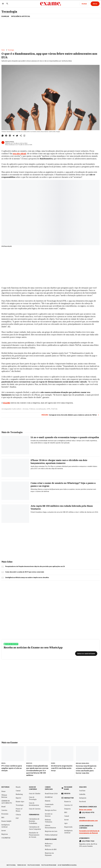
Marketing (19, 794)
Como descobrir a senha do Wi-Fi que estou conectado (25, 572)
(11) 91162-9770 (88, 812)
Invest (4, 831)
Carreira (4, 810)
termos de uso (22, 865)
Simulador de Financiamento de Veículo (34, 835)
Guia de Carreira (35, 809)
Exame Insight (6, 821)
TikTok (54, 409)
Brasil (3, 807)
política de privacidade (49, 865)
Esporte (18, 798)
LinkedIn (82, 794)
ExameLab (5, 16)
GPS (48, 409)
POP (17, 818)
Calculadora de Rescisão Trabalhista (34, 821)
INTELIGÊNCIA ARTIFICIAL (21, 16)
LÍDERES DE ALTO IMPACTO (7, 802)
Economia (5, 814)
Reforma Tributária (49, 821)
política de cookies (34, 865)
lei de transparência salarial (67, 865)
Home (3, 50)
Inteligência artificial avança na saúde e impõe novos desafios (27, 577)
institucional (11, 865)
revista (67, 794)
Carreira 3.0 (68, 805)
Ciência (18, 815)
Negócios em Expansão (49, 854)
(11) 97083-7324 (88, 841)
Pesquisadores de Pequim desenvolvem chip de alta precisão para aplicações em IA (35, 566)
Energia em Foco (51, 810)
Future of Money (19, 810)
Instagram (83, 798)
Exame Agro (20, 802)
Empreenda (68, 827)
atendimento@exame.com (88, 821)
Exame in (68, 802)
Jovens (25, 409)
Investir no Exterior (49, 815)
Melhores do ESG (51, 849)
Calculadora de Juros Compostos (35, 828)
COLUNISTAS (6, 838)
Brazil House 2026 (51, 794)
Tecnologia (9, 12)
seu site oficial (19, 154)
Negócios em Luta (51, 831)
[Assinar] (84, 4)
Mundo (18, 787)
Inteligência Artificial (6, 826)
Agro (66, 823)
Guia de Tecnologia (33, 798)
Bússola (48, 801)
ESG (3, 817)
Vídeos (32, 409)
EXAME (7, 403)
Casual (18, 791)
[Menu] (3, 4)
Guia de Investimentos (34, 804)
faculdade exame (68, 788)
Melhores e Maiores (49, 845)
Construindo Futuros (49, 806)
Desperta (67, 809)
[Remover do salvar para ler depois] (24, 136)
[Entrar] (95, 4)
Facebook (82, 802)
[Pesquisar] (7, 4)
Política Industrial (51, 835)
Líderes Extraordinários (50, 827)
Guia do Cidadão (35, 794)
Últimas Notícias (4, 796)
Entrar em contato (86, 810)
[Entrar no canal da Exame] (86, 654)
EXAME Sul (49, 797)
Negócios (5, 834)
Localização (41, 409)
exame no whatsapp (11, 644)
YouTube (82, 791)
